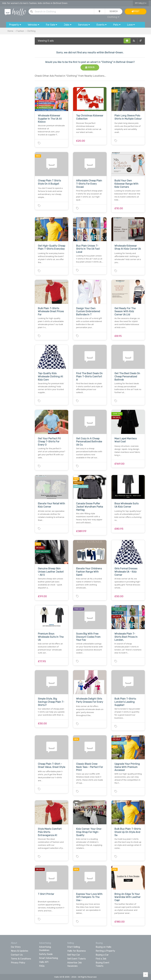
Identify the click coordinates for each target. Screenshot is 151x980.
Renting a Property (105, 951)
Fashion (20, 31)
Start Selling (74, 947)
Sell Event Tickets (77, 959)
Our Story (16, 947)
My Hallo (141, 3)
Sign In (90, 67)
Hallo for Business (77, 951)
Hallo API (44, 962)
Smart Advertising (49, 958)
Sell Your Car (74, 955)
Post (135, 11)
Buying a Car (102, 955)
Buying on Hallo (103, 947)
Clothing (113, 17)
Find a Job (101, 959)
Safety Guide (46, 954)
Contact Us (17, 955)
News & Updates (20, 951)
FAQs (42, 966)
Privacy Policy (18, 963)
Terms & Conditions (21, 959)
